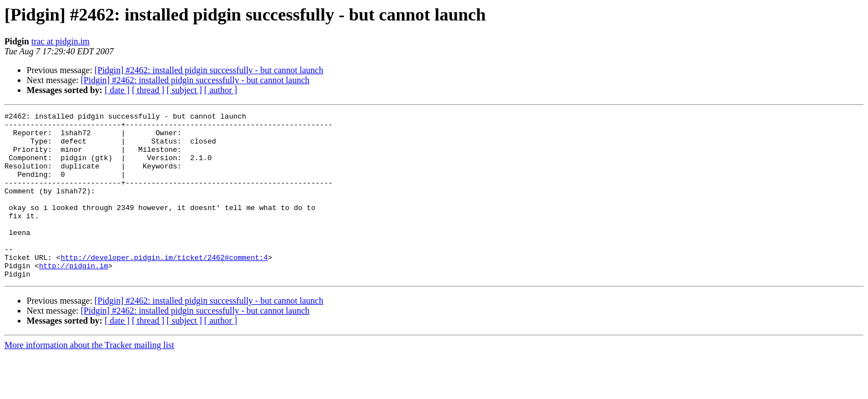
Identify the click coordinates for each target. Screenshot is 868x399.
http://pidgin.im (73, 297)
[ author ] (221, 90)
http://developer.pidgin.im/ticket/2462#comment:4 (164, 287)
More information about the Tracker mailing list (89, 378)
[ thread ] (148, 90)
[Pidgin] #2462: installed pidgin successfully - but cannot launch (209, 70)
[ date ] (117, 90)
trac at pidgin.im (60, 41)
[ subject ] (184, 90)
